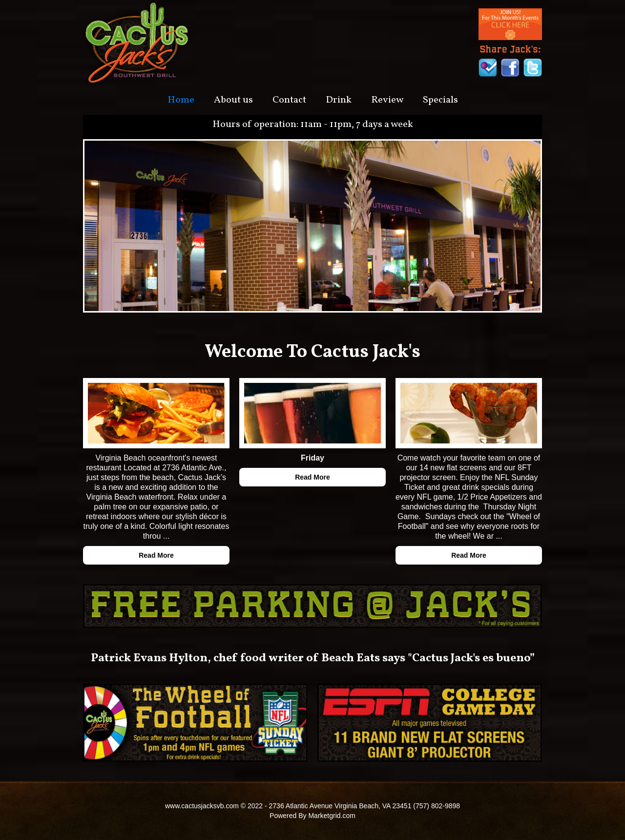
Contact (289, 100)
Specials (440, 100)
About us (233, 100)
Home (181, 100)
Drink (339, 100)
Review (387, 100)
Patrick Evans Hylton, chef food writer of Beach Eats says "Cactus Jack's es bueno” (313, 658)
